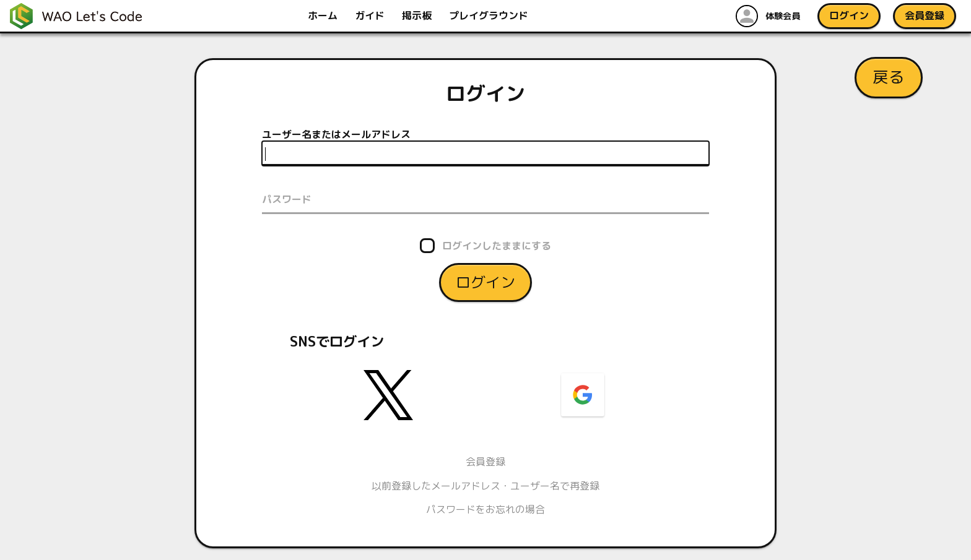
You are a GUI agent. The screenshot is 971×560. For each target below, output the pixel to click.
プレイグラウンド (490, 15)
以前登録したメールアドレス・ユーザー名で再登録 (485, 486)
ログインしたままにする (497, 245)
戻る (889, 77)
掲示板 (418, 15)
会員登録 (485, 462)
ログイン (485, 282)
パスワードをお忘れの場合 (485, 509)
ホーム (324, 15)
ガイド (371, 15)
